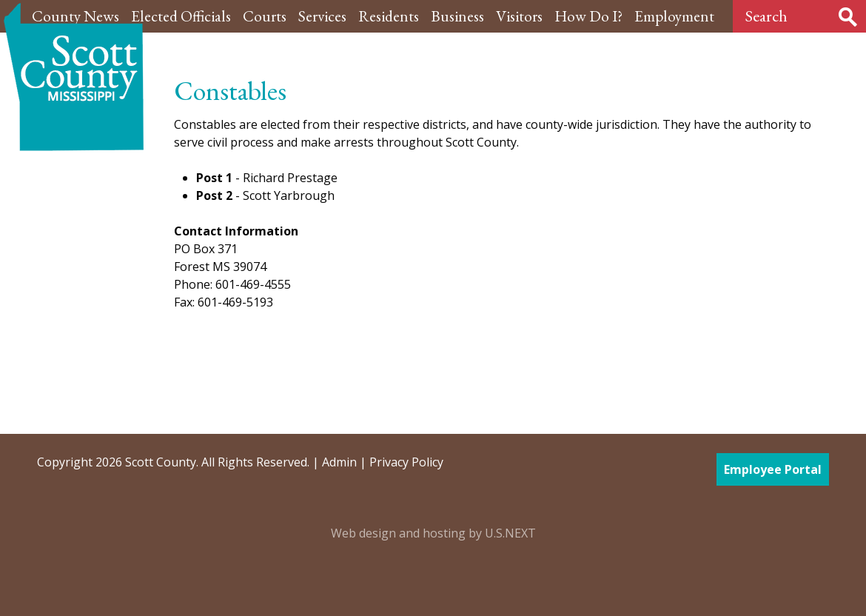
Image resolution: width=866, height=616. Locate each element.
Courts (265, 16)
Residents (389, 16)
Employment (674, 16)
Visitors (519, 16)
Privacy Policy (406, 462)
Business (457, 16)
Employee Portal (773, 469)
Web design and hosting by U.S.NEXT (433, 533)
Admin (339, 462)
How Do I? (588, 16)
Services (322, 16)
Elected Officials (181, 16)
